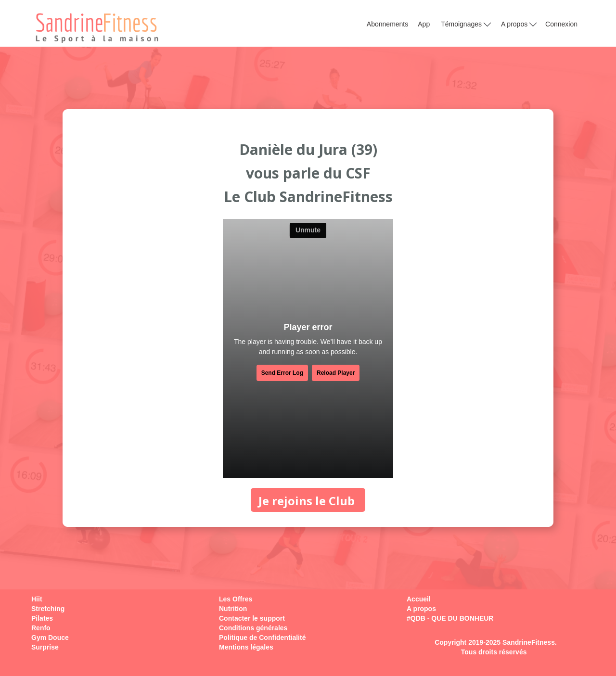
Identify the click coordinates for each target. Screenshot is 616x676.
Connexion (561, 24)
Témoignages (466, 24)
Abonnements (387, 24)
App (424, 24)
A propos (519, 24)
